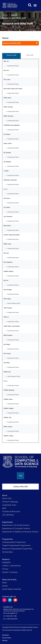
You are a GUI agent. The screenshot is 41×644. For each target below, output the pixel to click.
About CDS (7, 498)
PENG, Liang (7, 244)
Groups (5, 569)
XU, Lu (6, 381)
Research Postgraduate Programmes (17, 549)
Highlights (6, 562)
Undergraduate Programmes (14, 542)
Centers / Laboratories (11, 566)
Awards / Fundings (10, 572)
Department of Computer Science (16, 528)
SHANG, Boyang (8, 271)
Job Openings (8, 515)
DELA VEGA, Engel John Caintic (13, 89)
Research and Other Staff (14, 18)
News (4, 583)
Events (5, 586)
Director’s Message (10, 502)
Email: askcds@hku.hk (10, 613)
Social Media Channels (12, 589)
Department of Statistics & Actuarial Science (20, 532)
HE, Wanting (7, 162)
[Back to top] (20, 476)
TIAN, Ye (6, 317)
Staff (4, 508)
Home (5, 15)
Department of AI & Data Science (16, 525)
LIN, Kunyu (7, 198)
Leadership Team (9, 505)
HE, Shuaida (7, 153)
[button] (35, 5)
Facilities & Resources (11, 511)
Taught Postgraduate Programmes (16, 545)
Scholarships (7, 552)
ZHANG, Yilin (7, 417)
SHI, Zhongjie (8, 290)
